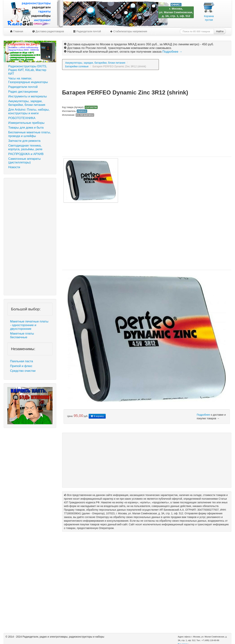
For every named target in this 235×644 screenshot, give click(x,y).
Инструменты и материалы (28, 96)
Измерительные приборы (26, 123)
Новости (14, 167)
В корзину (97, 416)
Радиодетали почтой (87, 31)
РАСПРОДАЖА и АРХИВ (26, 154)
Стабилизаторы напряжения (129, 31)
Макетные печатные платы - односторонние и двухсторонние (29, 325)
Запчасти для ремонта (24, 141)
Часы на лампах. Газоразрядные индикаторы (28, 80)
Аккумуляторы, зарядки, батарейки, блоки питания (27, 103)
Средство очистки (23, 371)
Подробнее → (172, 52)
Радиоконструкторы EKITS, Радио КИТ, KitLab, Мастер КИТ (28, 70)
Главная (17, 31)
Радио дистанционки (23, 92)
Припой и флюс (21, 366)
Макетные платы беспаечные (22, 335)
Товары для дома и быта (26, 128)
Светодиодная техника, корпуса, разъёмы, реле (25, 147)
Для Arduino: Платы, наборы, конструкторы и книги (29, 111)
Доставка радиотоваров (48, 31)
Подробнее (203, 415)
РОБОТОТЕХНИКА (22, 118)
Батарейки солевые (77, 66)
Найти (220, 31)
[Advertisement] (30, 237)
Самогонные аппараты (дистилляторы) (24, 161)
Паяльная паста (22, 361)
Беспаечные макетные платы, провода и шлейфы (29, 134)
